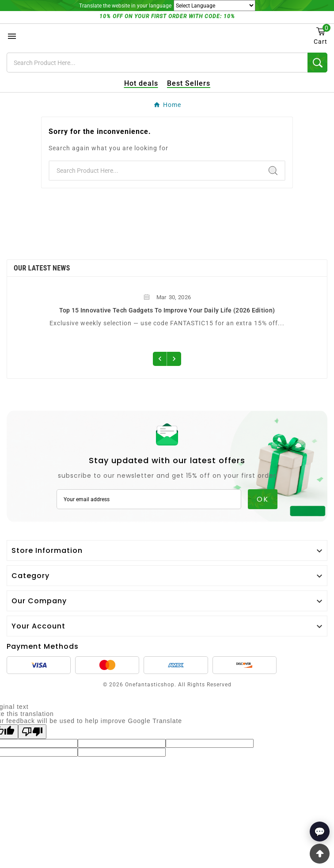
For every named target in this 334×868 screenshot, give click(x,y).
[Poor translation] (32, 732)
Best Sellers (189, 83)
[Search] (157, 63)
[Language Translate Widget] (214, 6)
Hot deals (141, 83)
